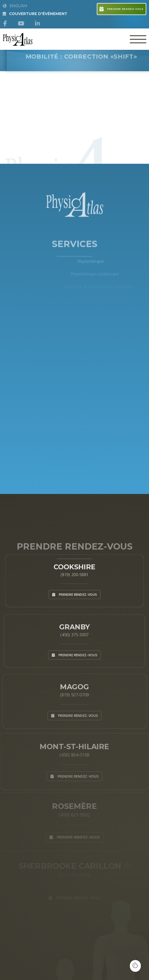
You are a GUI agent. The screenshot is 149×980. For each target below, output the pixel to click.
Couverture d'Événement (35, 14)
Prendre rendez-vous (121, 9)
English (15, 6)
